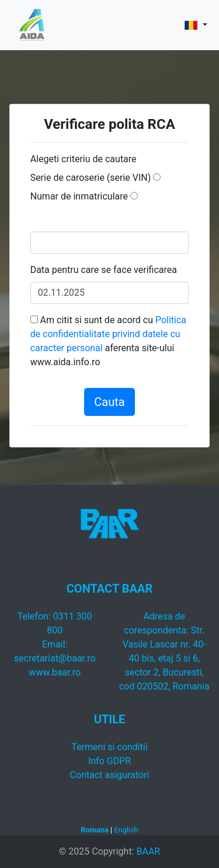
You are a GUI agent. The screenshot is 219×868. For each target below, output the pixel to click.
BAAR (148, 851)
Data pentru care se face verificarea (104, 270)
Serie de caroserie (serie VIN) (91, 178)
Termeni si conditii (109, 747)
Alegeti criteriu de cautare (84, 159)
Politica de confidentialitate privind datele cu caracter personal (108, 334)
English (126, 830)
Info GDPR (109, 761)
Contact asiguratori (110, 775)
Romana (94, 830)
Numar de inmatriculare (79, 196)
